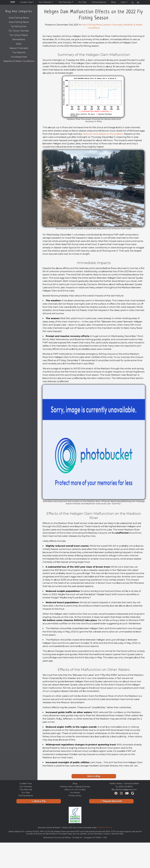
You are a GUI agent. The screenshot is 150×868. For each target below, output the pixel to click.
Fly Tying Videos (19, 35)
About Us (69, 789)
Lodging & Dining (82, 786)
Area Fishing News (19, 22)
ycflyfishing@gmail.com (124, 789)
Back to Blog (94, 776)
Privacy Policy (75, 795)
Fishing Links (66, 786)
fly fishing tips (19, 26)
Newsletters (19, 39)
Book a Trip (39, 801)
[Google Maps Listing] (133, 794)
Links (123, 2)
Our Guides (80, 789)
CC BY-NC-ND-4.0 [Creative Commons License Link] (105, 828)
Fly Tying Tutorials (19, 31)
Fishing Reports (99, 2)
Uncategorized (19, 57)
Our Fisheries (45, 2)
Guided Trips (26, 2)
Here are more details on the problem (103, 134)
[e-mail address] (138, 3)
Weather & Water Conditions (19, 61)
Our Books (75, 793)
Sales (19, 44)
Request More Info (111, 801)
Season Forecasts (19, 48)
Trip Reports (19, 52)
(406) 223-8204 (124, 786)
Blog (113, 2)
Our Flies (82, 2)
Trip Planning (65, 2)
